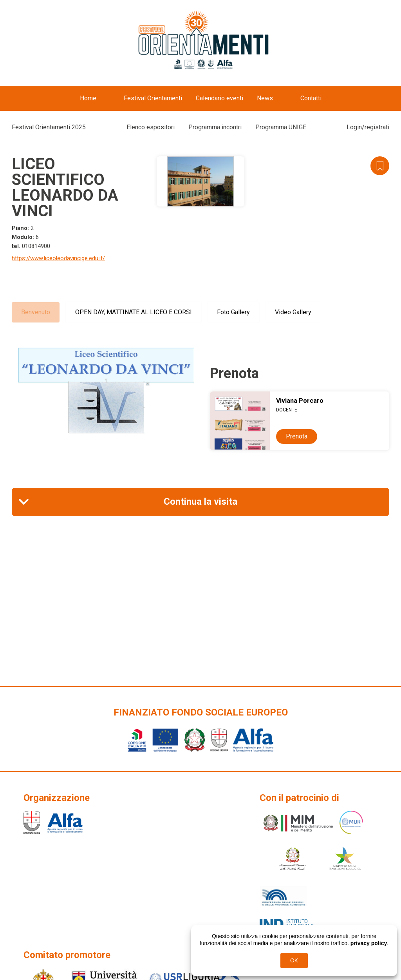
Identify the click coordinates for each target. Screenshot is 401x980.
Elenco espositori (151, 127)
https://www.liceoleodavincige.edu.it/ (58, 258)
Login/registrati (368, 127)
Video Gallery (293, 312)
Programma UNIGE (281, 127)
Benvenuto (36, 312)
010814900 (36, 246)
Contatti (311, 98)
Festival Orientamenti (153, 98)
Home (88, 98)
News (265, 98)
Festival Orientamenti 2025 (49, 127)
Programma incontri (215, 127)
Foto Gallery (233, 312)
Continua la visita (200, 502)
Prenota (297, 436)
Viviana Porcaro (300, 401)
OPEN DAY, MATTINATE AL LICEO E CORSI (134, 312)
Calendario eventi (219, 98)
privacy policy (369, 943)
